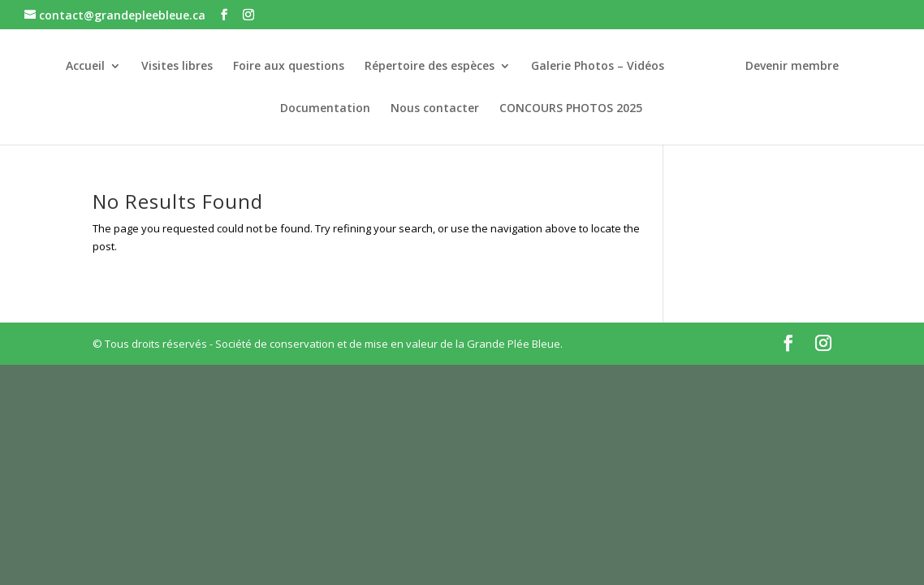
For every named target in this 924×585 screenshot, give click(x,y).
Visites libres (177, 67)
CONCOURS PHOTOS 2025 (571, 109)
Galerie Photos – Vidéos (598, 67)
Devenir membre (792, 67)
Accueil (85, 67)
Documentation (325, 109)
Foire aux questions (289, 67)
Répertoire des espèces (430, 67)
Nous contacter (435, 109)
